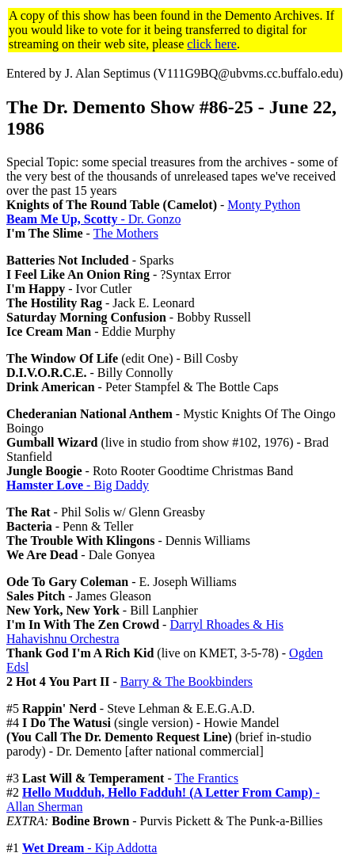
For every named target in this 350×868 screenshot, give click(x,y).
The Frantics (206, 778)
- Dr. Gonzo (93, 219)
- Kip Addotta (89, 848)
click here (212, 44)
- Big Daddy (78, 485)
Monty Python (264, 205)
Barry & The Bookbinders (186, 681)
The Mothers (126, 233)
